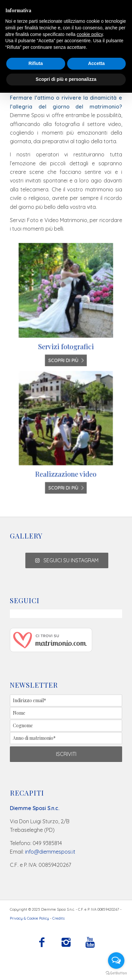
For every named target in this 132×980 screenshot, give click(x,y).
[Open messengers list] (116, 961)
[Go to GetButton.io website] (116, 973)
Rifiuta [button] (36, 63)
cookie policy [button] (90, 34)
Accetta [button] (96, 63)
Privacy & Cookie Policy (29, 918)
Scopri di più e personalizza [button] (66, 79)
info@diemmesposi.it (50, 852)
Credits (58, 918)
